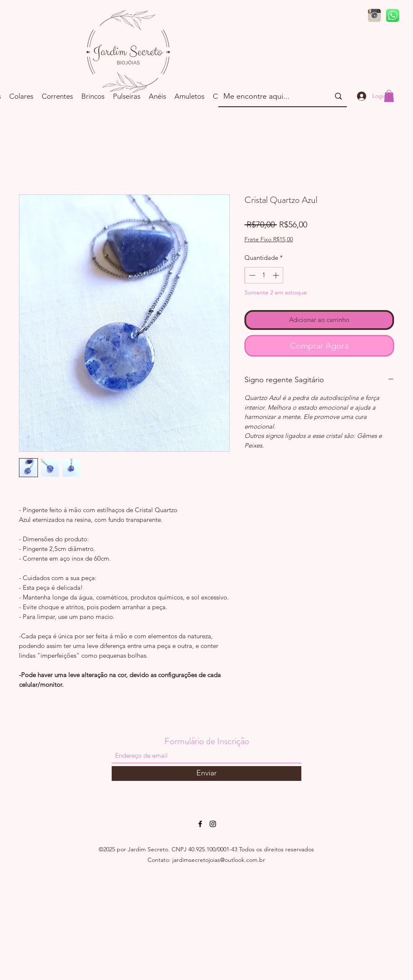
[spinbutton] (264, 275)
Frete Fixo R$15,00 (269, 239)
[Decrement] (251, 275)
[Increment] (277, 275)
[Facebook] (200, 824)
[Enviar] (206, 773)
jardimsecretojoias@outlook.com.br (219, 860)
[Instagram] (213, 824)
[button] (389, 96)
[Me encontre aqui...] (270, 96)
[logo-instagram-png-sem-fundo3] (374, 15)
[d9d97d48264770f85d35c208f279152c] (393, 15)
